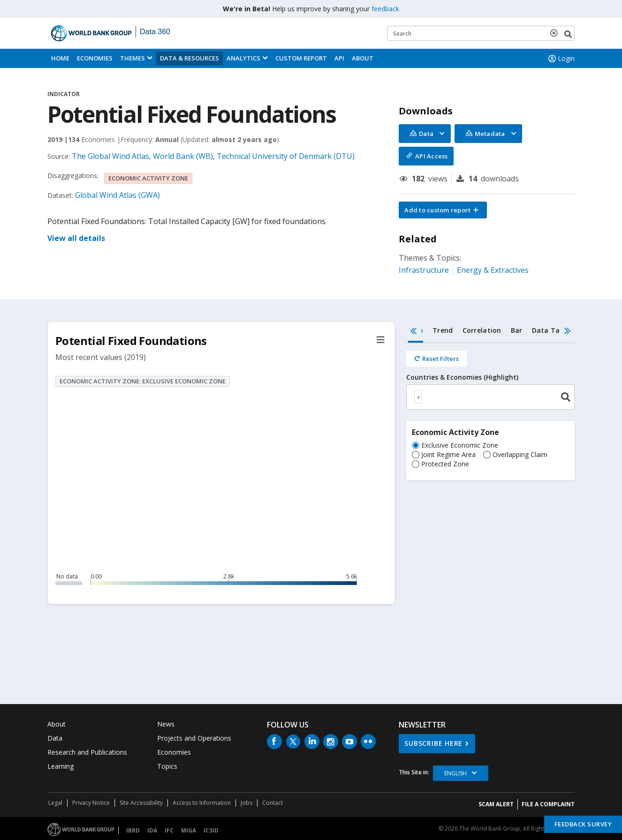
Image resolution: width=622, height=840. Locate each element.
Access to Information (202, 803)
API (339, 58)
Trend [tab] (443, 330)
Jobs (247, 803)
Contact (273, 803)
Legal (55, 803)
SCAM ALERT (496, 804)
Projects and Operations (194, 738)
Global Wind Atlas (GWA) (118, 195)
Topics (167, 766)
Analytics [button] (243, 58)
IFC (169, 830)
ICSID (211, 830)
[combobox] (490, 397)
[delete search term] (556, 33)
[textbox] (418, 397)
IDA (152, 830)
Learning (61, 766)
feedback (385, 9)
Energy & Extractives (493, 270)
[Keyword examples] (481, 33)
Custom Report (301, 58)
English (455, 773)
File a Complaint (548, 804)
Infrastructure (424, 270)
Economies (95, 58)
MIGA (189, 830)
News (166, 724)
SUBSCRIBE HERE (433, 743)
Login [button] (561, 59)
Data (55, 738)
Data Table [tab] (551, 330)
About (363, 58)
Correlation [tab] (482, 330)
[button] (443, 210)
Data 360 (155, 32)
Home (60, 58)
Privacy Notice (91, 803)
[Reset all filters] (436, 359)
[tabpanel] (490, 417)
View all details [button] (76, 238)
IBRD (133, 830)
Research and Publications (87, 752)
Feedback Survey (583, 824)
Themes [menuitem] (133, 58)
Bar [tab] (517, 330)
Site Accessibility (141, 803)
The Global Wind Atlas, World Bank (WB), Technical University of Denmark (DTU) (213, 156)
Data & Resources (190, 58)
